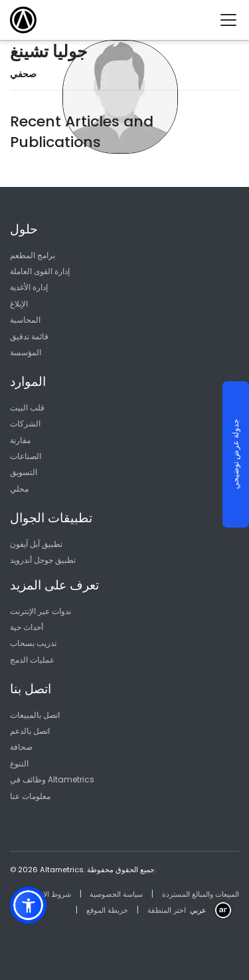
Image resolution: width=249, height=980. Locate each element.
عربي (198, 910)
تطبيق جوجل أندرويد (43, 560)
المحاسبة (25, 320)
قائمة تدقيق (29, 336)
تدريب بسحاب (33, 643)
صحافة (21, 747)
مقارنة (20, 440)
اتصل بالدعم (30, 731)
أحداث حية (27, 627)
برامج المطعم (33, 255)
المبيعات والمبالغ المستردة (201, 894)
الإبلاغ (19, 304)
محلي (19, 489)
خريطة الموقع (107, 910)
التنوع (19, 763)
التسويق (24, 472)
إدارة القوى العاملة (40, 271)
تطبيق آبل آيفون (36, 544)
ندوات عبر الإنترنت (41, 611)
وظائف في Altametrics (52, 779)
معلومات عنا (30, 796)
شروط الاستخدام (45, 894)
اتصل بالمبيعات (35, 715)
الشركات (25, 423)
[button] (28, 905)
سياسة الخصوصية (116, 894)
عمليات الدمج (32, 660)
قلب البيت (27, 408)
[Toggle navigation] (233, 20)
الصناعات (26, 456)
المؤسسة (26, 352)
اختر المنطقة (167, 910)
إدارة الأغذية (29, 287)
